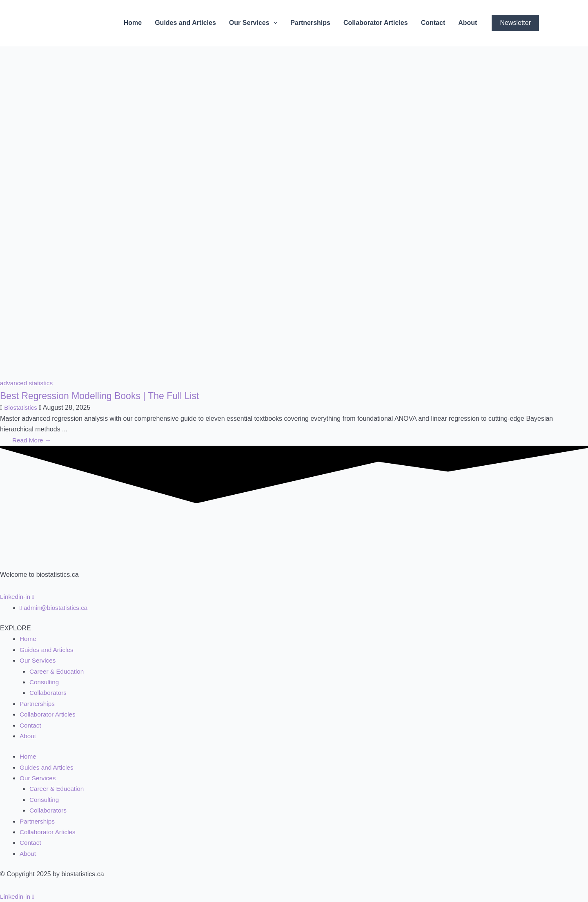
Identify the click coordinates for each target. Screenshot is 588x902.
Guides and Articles (185, 23)
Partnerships (310, 23)
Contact (433, 23)
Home (133, 23)
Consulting (45, 682)
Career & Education (58, 671)
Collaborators (49, 693)
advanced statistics (28, 383)
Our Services (253, 23)
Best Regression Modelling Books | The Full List (112, 395)
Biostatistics (21, 407)
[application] (274, 23)
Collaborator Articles (376, 23)
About (468, 23)
